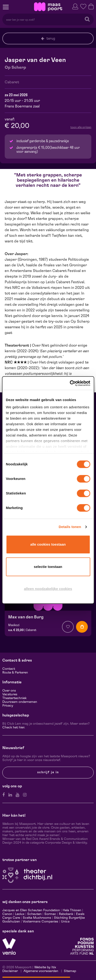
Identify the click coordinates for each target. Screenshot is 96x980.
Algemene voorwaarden (41, 971)
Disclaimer (10, 971)
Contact (9, 669)
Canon (7, 914)
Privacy (8, 706)
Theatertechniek (14, 698)
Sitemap (70, 971)
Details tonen (70, 527)
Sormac (50, 914)
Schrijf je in (48, 772)
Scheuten (34, 914)
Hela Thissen (72, 910)
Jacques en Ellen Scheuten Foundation (31, 910)
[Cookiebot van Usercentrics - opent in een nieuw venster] (70, 383)
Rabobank (66, 914)
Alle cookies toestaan (48, 544)
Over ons (9, 691)
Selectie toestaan (48, 567)
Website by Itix (45, 967)
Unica (65, 922)
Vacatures (10, 694)
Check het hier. (14, 727)
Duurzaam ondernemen (20, 702)
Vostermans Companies (40, 922)
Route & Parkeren (15, 673)
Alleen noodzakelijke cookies (48, 589)
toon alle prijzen (81, 127)
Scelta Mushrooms (36, 918)
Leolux (20, 914)
